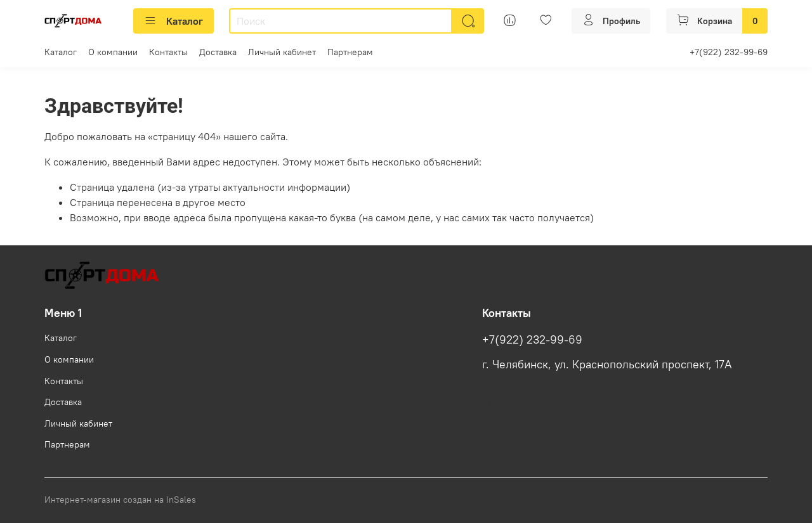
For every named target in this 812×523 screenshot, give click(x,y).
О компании (113, 52)
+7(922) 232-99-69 (729, 52)
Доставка (218, 52)
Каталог (174, 21)
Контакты (168, 52)
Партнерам (350, 52)
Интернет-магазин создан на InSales (120, 500)
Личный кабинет (282, 52)
